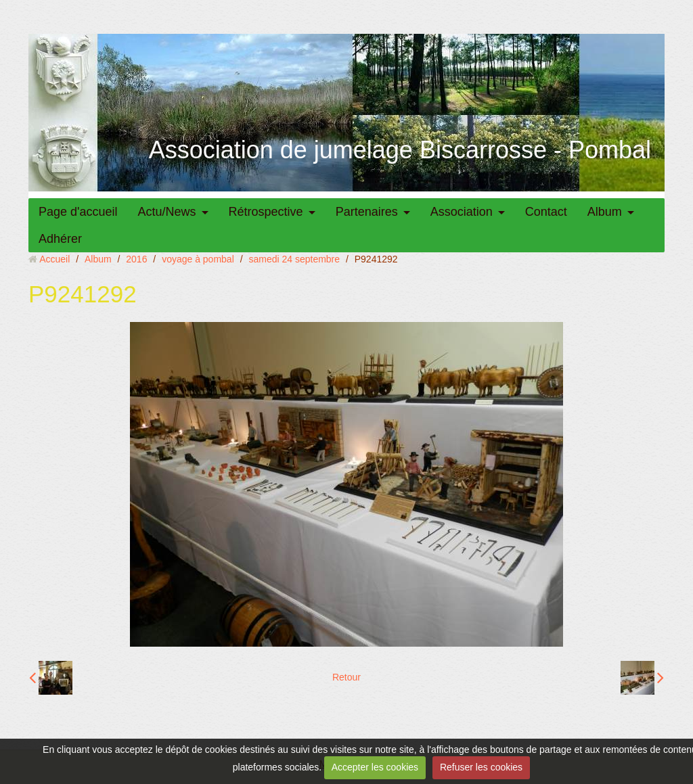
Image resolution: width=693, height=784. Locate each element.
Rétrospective (266, 212)
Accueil (54, 259)
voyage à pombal (198, 259)
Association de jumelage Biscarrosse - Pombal (400, 150)
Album (605, 212)
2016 (136, 259)
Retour (346, 677)
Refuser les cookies (481, 767)
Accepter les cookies (375, 767)
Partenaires (367, 212)
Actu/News (167, 212)
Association (462, 212)
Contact (546, 212)
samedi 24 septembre (294, 259)
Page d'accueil (78, 212)
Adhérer (60, 239)
